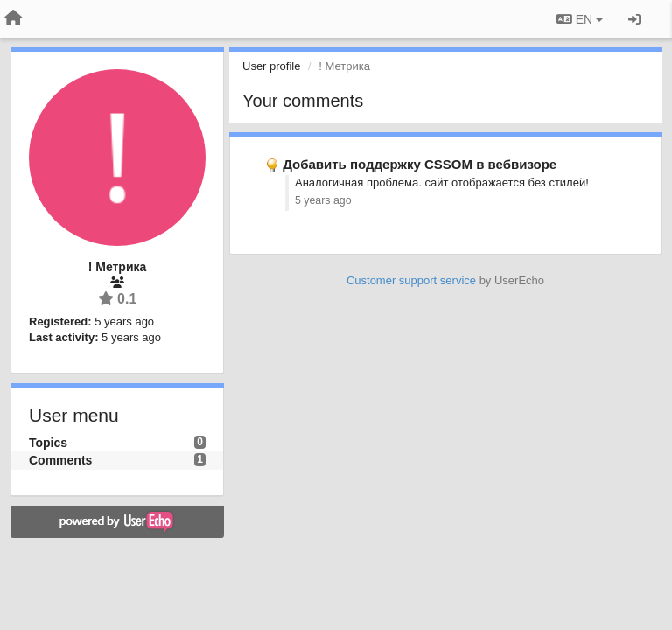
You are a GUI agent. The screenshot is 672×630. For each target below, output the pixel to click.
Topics (48, 443)
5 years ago (323, 200)
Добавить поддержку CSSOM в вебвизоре (420, 164)
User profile (271, 66)
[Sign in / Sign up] (634, 19)
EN (580, 19)
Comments (60, 460)
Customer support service (411, 280)
